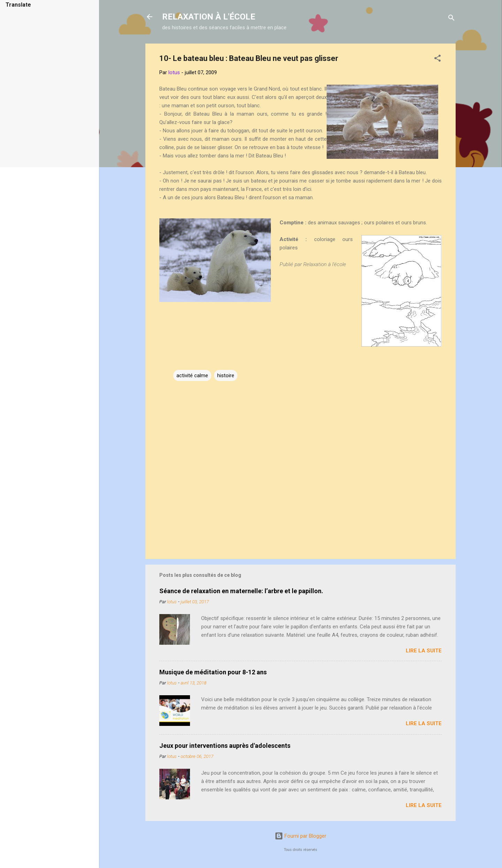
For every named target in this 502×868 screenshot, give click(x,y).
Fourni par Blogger (301, 836)
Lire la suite (424, 651)
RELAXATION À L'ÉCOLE (209, 17)
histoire (226, 375)
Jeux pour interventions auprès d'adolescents (225, 746)
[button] (438, 59)
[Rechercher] (451, 19)
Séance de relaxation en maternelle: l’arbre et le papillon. (241, 591)
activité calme (192, 375)
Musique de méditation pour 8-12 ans (213, 672)
